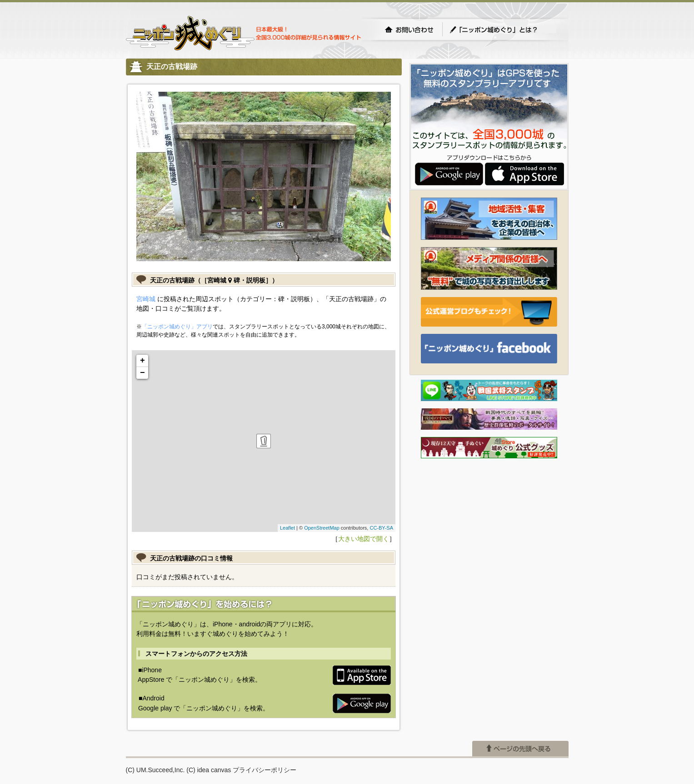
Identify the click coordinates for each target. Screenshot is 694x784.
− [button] (142, 373)
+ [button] (142, 361)
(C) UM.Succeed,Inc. (155, 770)
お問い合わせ (409, 30)
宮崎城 (146, 299)
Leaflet (287, 528)
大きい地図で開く (364, 539)
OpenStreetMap (322, 528)
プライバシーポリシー (265, 770)
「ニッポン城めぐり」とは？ (503, 30)
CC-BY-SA (381, 528)
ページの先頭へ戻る (520, 749)
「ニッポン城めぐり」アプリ (177, 327)
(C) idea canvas (209, 770)
